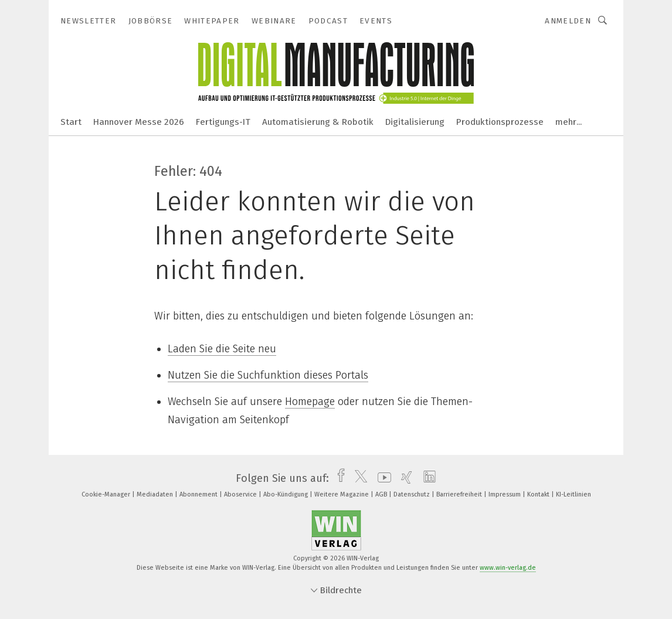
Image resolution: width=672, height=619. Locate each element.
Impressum (505, 494)
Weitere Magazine (342, 494)
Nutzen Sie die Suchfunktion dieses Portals (268, 375)
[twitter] (358, 478)
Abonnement (199, 494)
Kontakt (539, 494)
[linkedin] (427, 478)
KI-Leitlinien (573, 494)
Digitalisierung (415, 122)
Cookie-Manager (107, 494)
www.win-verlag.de (508, 568)
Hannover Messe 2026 (139, 122)
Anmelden (568, 21)
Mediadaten (156, 494)
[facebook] (338, 478)
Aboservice (241, 494)
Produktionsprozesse (500, 122)
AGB (382, 494)
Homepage (310, 402)
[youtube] (381, 478)
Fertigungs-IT (223, 122)
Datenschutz (413, 494)
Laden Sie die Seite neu (222, 349)
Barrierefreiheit (460, 494)
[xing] (404, 478)
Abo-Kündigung (286, 494)
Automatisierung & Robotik (318, 122)
